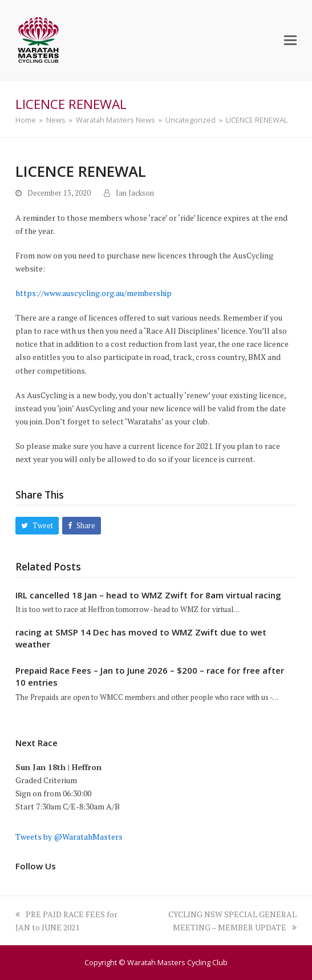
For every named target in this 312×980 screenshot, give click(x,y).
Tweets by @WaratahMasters (69, 837)
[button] (290, 40)
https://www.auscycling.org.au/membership (94, 293)
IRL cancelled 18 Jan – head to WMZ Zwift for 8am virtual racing (148, 595)
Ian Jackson (135, 193)
